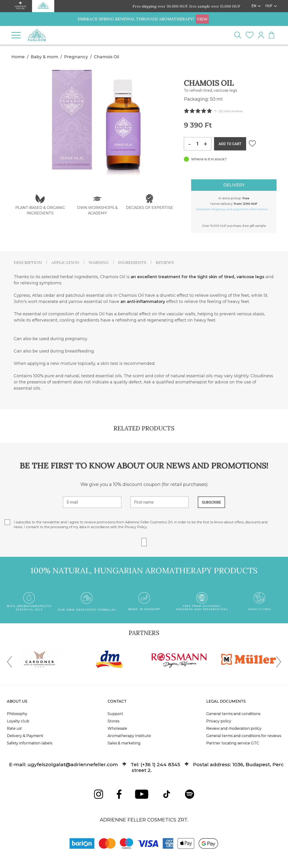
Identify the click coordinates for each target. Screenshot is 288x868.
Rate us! (14, 728)
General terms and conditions (233, 714)
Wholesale (117, 728)
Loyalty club (18, 721)
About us (17, 701)
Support (115, 714)
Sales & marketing (124, 743)
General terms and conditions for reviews (244, 736)
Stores (113, 721)
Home (18, 57)
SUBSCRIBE (211, 502)
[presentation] (9, 663)
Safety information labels (30, 743)
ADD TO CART (230, 144)
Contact (117, 701)
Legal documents (226, 701)
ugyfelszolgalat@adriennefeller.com (73, 764)
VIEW (202, 19)
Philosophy (17, 714)
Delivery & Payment (25, 736)
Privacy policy (219, 721)
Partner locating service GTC (233, 743)
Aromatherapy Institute (129, 736)
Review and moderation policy (234, 728)
